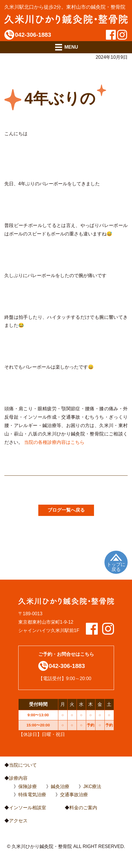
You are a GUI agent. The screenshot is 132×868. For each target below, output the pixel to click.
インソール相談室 (28, 808)
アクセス (18, 821)
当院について (23, 765)
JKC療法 (92, 786)
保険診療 (28, 786)
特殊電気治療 (32, 795)
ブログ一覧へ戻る (66, 510)
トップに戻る (116, 567)
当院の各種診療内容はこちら (54, 442)
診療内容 (18, 778)
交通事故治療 (74, 795)
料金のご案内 (83, 808)
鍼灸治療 (60, 786)
